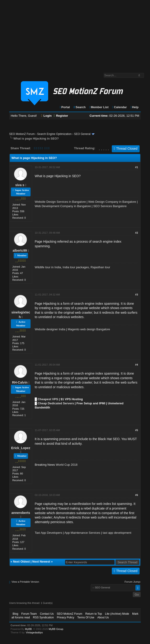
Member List (99, 107)
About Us (103, 617)
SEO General (82, 134)
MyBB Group (56, 629)
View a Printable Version (25, 582)
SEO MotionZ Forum (22, 134)
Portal (65, 107)
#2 (137, 233)
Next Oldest (21, 562)
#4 (137, 365)
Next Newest (41, 562)
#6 (137, 495)
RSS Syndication (43, 617)
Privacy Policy (66, 617)
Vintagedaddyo (34, 632)
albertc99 (20, 250)
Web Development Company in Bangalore (63, 206)
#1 (137, 167)
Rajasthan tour (100, 267)
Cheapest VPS (48, 399)
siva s (20, 185)
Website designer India (50, 329)
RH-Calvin (20, 382)
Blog (16, 614)
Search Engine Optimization (54, 134)
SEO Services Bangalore (110, 206)
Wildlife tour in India (48, 267)
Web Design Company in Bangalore (112, 202)
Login (47, 116)
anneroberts (21, 513)
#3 (137, 295)
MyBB (28, 629)
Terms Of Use (86, 617)
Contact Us (47, 614)
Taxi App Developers (48, 533)
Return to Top (94, 614)
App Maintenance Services (82, 533)
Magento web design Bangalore (89, 329)
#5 (137, 430)
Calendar (119, 107)
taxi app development (117, 533)
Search (79, 107)
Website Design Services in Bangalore (60, 202)
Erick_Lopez (21, 448)
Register (61, 116)
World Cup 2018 (67, 465)
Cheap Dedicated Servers (56, 403)
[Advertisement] (75, 34)
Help (134, 107)
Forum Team (29, 614)
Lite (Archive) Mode (117, 614)
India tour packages (76, 267)
